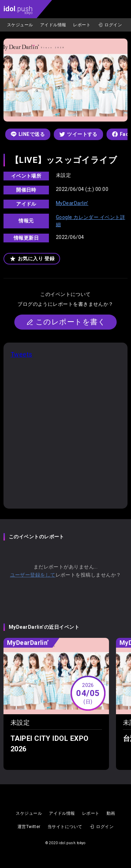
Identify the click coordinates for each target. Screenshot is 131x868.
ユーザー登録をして (33, 575)
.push (18, 10)
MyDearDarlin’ (72, 203)
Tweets (21, 354)
